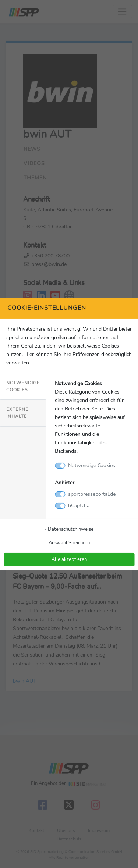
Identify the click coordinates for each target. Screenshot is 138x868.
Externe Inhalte (17, 413)
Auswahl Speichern (69, 543)
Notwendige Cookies (23, 386)
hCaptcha (79, 505)
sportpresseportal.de (92, 494)
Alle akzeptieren (69, 559)
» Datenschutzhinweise (69, 529)
